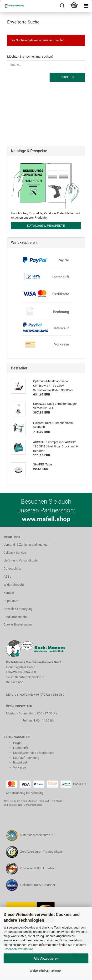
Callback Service (15, 553)
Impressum (11, 601)
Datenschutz (12, 568)
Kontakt (9, 593)
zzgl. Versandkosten (30, 805)
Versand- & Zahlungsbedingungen (26, 545)
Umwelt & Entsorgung (18, 609)
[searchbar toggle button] (62, 6)
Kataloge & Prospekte (46, 226)
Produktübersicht (15, 617)
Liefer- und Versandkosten (21, 560)
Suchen (67, 77)
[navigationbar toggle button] (86, 6)
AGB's (8, 577)
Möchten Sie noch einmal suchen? (30, 57)
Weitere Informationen (46, 971)
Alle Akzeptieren (46, 958)
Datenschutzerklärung (18, 949)
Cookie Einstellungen (18, 624)
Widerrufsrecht (14, 585)
